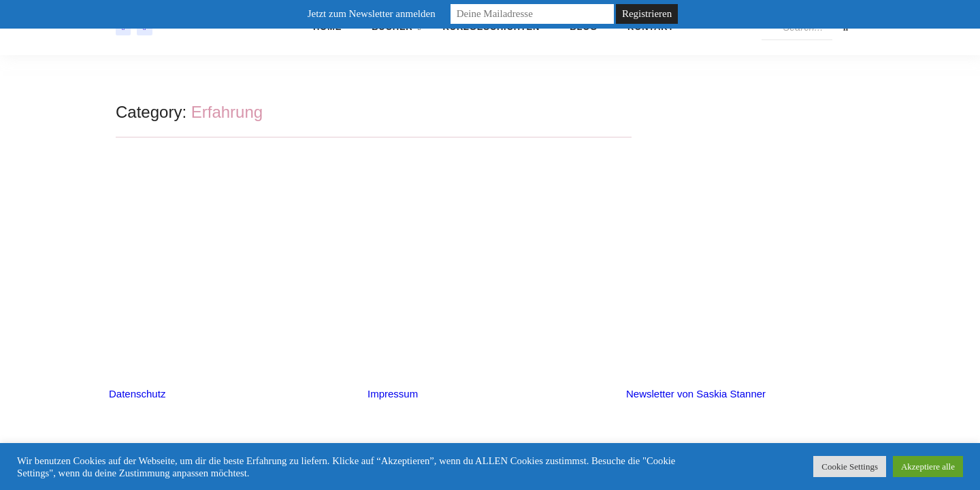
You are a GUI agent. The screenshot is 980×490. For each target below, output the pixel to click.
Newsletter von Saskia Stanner (696, 394)
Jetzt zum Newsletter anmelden (372, 14)
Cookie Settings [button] (850, 467)
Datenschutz (137, 394)
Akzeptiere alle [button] (928, 467)
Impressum (393, 394)
